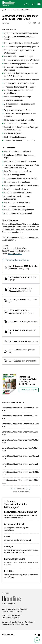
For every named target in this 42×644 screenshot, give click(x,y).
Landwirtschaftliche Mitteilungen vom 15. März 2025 (21, 473)
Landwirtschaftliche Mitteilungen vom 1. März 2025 (20, 482)
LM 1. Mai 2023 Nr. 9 (22, 361)
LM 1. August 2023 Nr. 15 (23, 301)
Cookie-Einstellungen (22, 624)
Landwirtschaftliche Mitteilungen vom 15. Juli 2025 (20, 409)
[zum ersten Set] (12, 489)
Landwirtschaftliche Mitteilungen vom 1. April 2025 (20, 465)
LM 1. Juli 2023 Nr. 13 (23, 322)
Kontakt (14, 622)
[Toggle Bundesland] (27, 4)
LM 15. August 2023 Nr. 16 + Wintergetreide (20, 290)
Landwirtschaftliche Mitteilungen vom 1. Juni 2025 (20, 433)
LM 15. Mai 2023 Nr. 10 (22, 351)
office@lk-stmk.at (13, 618)
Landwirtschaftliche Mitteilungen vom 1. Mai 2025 (20, 449)
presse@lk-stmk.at (15, 254)
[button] (39, 4)
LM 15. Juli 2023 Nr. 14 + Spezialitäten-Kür (21, 312)
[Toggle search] (33, 4)
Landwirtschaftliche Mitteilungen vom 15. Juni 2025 (20, 425)
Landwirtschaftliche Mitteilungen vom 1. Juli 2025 (19, 417)
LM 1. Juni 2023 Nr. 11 (23, 341)
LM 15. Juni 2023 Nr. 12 (22, 332)
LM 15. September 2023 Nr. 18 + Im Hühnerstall (23, 267)
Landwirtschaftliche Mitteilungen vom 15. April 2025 (20, 457)
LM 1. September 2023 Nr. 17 (23, 279)
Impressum (6, 622)
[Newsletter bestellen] (8, 635)
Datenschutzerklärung (26, 622)
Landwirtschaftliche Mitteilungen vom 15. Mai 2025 (20, 441)
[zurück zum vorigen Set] (15, 489)
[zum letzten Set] (30, 489)
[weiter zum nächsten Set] (27, 489)
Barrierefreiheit (7, 624)
